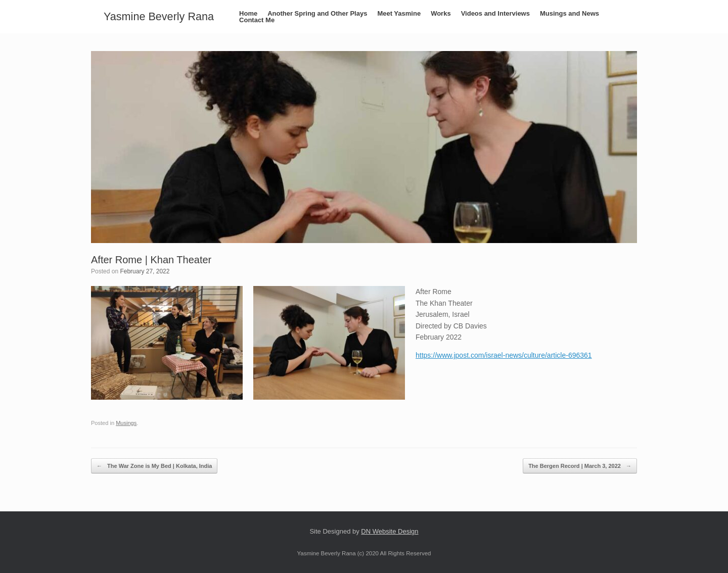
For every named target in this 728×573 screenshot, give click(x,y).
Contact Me (257, 20)
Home (248, 13)
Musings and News (570, 13)
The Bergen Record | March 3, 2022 (580, 466)
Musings (126, 423)
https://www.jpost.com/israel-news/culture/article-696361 (504, 355)
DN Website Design (390, 531)
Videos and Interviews (495, 13)
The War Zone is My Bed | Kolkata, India (154, 466)
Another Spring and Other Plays (317, 13)
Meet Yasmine (399, 13)
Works (441, 13)
